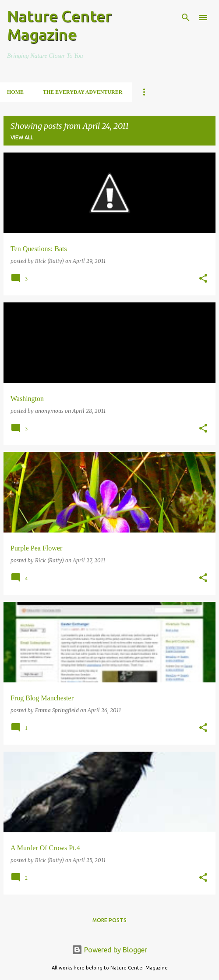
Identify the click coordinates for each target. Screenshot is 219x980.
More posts (109, 920)
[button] (203, 279)
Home (15, 92)
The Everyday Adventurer (83, 92)
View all (22, 137)
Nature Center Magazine (59, 25)
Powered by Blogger (109, 950)
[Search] (186, 18)
